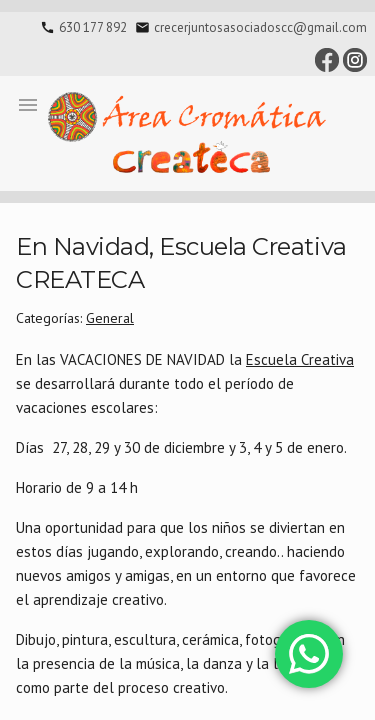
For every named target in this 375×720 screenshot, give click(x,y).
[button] (28, 104)
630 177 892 (93, 27)
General (110, 318)
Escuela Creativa (300, 359)
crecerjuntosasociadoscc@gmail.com (260, 27)
